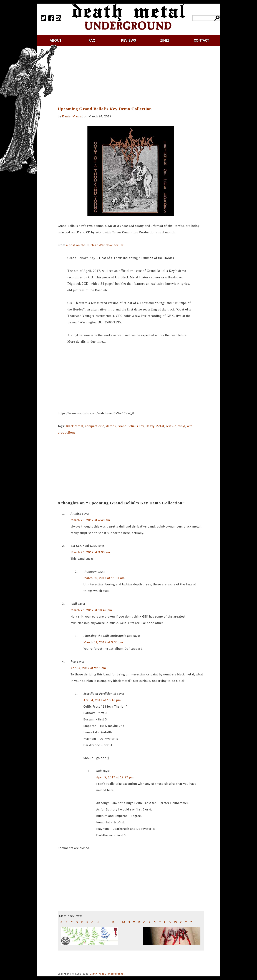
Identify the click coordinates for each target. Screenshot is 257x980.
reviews (129, 40)
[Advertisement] (133, 76)
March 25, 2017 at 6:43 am (90, 520)
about (56, 40)
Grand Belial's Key (131, 426)
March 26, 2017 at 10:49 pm (91, 610)
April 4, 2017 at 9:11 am (88, 668)
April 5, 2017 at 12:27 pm (115, 777)
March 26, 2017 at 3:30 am (90, 552)
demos (111, 426)
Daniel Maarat (72, 116)
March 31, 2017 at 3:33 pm (103, 642)
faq (92, 40)
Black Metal (75, 426)
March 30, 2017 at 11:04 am (104, 578)
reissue (171, 426)
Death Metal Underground (107, 974)
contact (201, 40)
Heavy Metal (155, 426)
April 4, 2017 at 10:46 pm (102, 700)
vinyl (182, 426)
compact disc (95, 426)
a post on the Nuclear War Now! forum (95, 245)
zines (165, 40)
